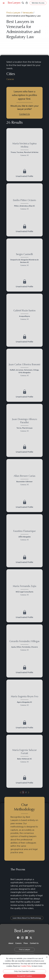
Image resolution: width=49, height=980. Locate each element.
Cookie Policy (26, 966)
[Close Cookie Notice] (47, 957)
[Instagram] (22, 938)
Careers (18, 943)
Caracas (10, 79)
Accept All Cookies (25, 976)
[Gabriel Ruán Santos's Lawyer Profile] (24, 315)
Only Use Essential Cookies (25, 971)
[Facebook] (18, 938)
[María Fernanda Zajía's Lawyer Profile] (24, 591)
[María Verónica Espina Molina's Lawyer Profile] (24, 150)
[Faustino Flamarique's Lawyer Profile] (24, 536)
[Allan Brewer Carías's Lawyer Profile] (24, 481)
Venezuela (28, 13)
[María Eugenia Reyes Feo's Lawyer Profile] (24, 701)
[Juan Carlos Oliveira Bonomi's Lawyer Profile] (24, 370)
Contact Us (24, 114)
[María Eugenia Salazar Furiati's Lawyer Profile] (24, 756)
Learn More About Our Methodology (27, 918)
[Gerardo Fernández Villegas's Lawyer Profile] (24, 646)
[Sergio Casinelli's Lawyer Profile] (24, 260)
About (11, 943)
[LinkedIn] (27, 938)
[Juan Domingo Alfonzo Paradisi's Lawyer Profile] (24, 425)
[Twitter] (31, 938)
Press (26, 943)
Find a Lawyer (13, 13)
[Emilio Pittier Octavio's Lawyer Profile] (24, 205)
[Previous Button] (20, 792)
